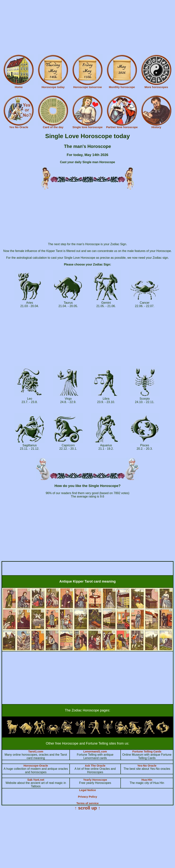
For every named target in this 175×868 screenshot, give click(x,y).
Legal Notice (87, 790)
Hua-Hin (147, 780)
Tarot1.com (36, 751)
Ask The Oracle (95, 766)
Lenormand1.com (95, 751)
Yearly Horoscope (95, 780)
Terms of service (87, 803)
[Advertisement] (87, 28)
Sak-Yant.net (36, 780)
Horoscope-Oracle (36, 766)
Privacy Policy (87, 797)
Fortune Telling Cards (147, 751)
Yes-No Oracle (147, 766)
